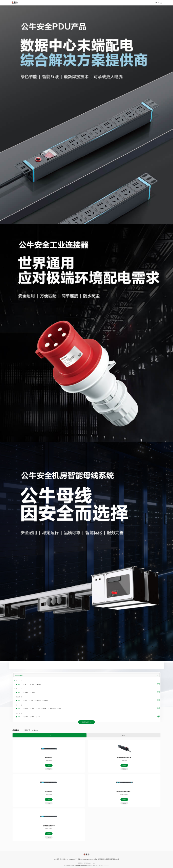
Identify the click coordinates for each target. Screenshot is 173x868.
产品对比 (49, 765)
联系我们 (80, 863)
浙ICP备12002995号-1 (81, 866)
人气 (50, 735)
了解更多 (49, 769)
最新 (123, 735)
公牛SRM (93, 863)
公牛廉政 (86, 863)
